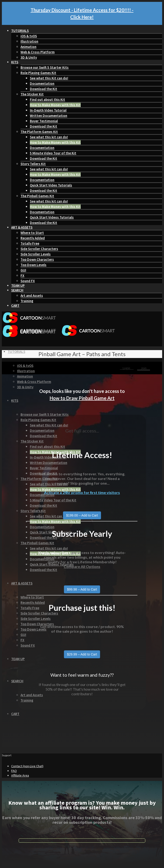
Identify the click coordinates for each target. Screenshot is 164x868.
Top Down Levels (33, 265)
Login (127, 368)
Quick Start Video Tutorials (51, 185)
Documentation (42, 83)
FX (22, 275)
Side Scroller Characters (39, 249)
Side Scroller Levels (36, 254)
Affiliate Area (20, 775)
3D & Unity (29, 57)
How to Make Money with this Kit (55, 105)
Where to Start (32, 233)
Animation (28, 47)
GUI (23, 270)
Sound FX (28, 281)
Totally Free (30, 243)
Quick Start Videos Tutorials (52, 217)
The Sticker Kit (32, 94)
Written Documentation (49, 116)
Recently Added (33, 238)
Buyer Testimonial (44, 121)
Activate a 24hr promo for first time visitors (82, 492)
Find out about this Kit (47, 100)
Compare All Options (82, 566)
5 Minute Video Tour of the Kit (53, 153)
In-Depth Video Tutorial (48, 110)
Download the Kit (44, 89)
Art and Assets (32, 296)
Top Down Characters (37, 259)
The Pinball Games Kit (37, 196)
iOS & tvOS (29, 36)
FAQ (14, 771)
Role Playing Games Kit (38, 73)
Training (27, 301)
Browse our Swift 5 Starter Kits (45, 67)
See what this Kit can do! (49, 78)
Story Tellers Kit (33, 164)
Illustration (29, 41)
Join (144, 368)
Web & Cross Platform (38, 52)
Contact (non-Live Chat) (27, 766)
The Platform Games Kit (39, 132)
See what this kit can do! (49, 137)
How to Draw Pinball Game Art (82, 398)
